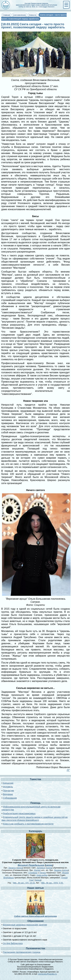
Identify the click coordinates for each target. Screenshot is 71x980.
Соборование (10, 798)
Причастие (8, 791)
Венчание (8, 794)
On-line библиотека (13, 943)
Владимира (9, 878)
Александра (42, 875)
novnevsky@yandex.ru (47, 974)
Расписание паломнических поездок (22, 952)
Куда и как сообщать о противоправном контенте (28, 824)
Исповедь (8, 787)
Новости (33, 15)
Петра (43, 873)
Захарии (12, 868)
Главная (6, 15)
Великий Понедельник (31, 865)
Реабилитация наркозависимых (19, 814)
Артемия (41, 868)
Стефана (33, 873)
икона (49, 865)
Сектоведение (19, 15)
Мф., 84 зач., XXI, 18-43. (24, 883)
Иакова (37, 870)
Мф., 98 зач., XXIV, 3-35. (52, 883)
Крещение (8, 783)
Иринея (65, 873)
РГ (68, 770)
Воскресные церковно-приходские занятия (25, 925)
